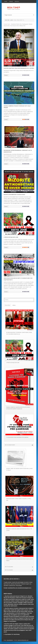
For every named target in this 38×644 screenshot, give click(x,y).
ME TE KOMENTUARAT (19, 445)
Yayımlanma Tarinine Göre (16, 24)
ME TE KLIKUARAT (19, 567)
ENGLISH (17, 1)
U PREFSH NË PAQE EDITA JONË (11, 237)
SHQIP (6, 1)
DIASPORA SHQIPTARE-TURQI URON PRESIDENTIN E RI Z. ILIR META (19, 68)
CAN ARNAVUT (10, 640)
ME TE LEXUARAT (19, 570)
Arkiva (14, 305)
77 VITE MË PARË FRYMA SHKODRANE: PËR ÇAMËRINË (17, 437)
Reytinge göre (25, 24)
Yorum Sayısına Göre (15, 26)
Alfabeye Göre (22, 26)
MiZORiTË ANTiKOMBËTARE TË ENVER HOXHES (14, 195)
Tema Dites (7, 305)
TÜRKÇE (11, 1)
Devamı (6, 75)
